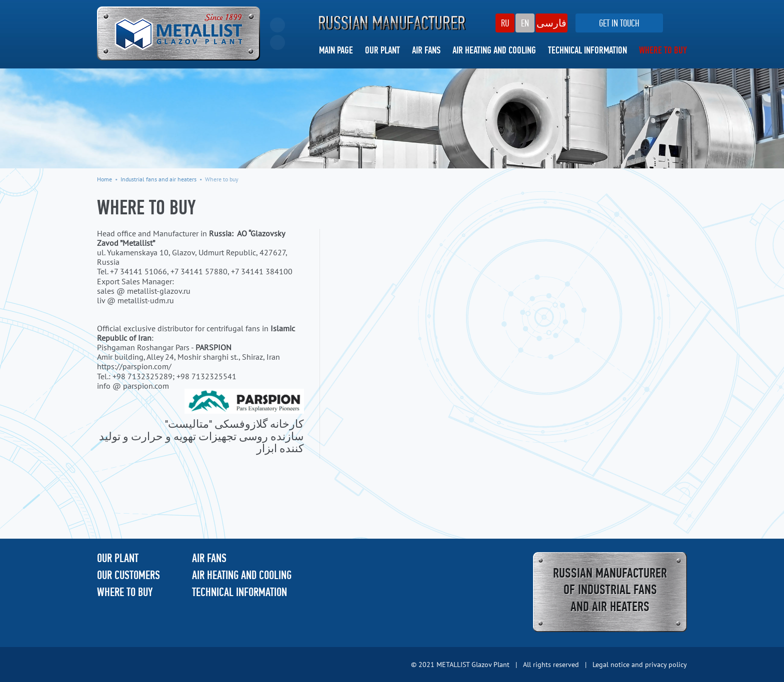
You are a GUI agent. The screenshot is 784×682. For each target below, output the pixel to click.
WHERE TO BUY (663, 51)
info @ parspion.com (133, 386)
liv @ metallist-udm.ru (135, 300)
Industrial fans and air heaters (158, 179)
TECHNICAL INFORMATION (587, 51)
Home (104, 179)
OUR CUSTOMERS (128, 576)
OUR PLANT (382, 51)
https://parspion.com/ (134, 366)
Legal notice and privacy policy (640, 665)
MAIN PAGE (336, 51)
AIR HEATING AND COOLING (494, 51)
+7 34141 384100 (262, 271)
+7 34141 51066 (138, 271)
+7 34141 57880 (199, 271)
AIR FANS (426, 51)
